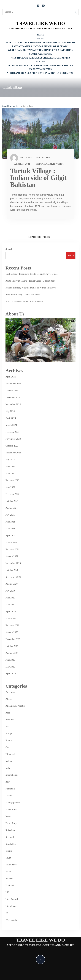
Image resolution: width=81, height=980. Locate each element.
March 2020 (11, 618)
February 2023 (12, 480)
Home (40, 35)
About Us (54, 73)
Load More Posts (40, 237)
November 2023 (13, 439)
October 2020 (12, 570)
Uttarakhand (66, 42)
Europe (40, 62)
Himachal (21, 42)
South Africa (62, 58)
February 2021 (12, 549)
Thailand (23, 58)
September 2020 (13, 577)
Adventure (10, 692)
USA (29, 73)
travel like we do (40, 23)
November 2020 (13, 563)
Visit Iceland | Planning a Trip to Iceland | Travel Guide (32, 274)
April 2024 (11, 418)
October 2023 (12, 446)
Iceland (34, 66)
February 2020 (12, 625)
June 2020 (10, 598)
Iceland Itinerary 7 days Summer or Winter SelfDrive (31, 288)
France (24, 66)
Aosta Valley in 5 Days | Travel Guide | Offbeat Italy (30, 281)
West (11, 50)
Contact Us (67, 73)
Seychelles (46, 58)
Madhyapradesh (31, 50)
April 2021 (11, 536)
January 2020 (12, 632)
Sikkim (48, 46)
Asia (13, 58)
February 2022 (12, 494)
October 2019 (12, 646)
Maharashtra (50, 50)
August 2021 (12, 508)
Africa (33, 58)
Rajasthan (66, 50)
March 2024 (11, 425)
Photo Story (40, 73)
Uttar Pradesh (48, 42)
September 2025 (13, 384)
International (12, 775)
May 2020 (10, 605)
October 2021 (12, 501)
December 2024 (13, 397)
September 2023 (13, 453)
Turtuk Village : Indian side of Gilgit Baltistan (38, 178)
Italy (49, 69)
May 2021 (10, 529)
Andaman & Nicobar (31, 46)
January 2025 (12, 390)
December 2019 (13, 639)
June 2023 (10, 466)
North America (16, 73)
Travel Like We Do (37, 158)
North (10, 42)
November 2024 (13, 404)
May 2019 (10, 667)
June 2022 (10, 487)
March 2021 (11, 542)
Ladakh (33, 42)
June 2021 (10, 522)
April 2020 (11, 611)
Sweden (69, 66)
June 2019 (10, 660)
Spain (60, 66)
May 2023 (10, 473)
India (40, 39)
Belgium (13, 66)
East (15, 46)
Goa (17, 50)
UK (31, 69)
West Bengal (61, 46)
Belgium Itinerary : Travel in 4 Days (23, 295)
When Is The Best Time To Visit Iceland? (25, 302)
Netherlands (48, 66)
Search (9, 249)
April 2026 (11, 377)
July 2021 (10, 515)
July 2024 (10, 411)
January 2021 (12, 556)
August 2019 (12, 653)
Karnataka (45, 54)
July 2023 (10, 460)
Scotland (39, 69)
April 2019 (11, 674)
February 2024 (12, 432)
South (33, 54)
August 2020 (12, 584)
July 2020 (10, 591)
